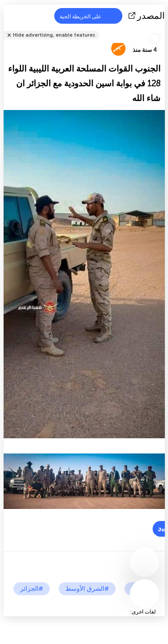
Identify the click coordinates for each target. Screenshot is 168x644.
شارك (162, 29)
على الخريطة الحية (86, 16)
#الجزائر (32, 589)
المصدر (148, 16)
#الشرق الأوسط (87, 589)
